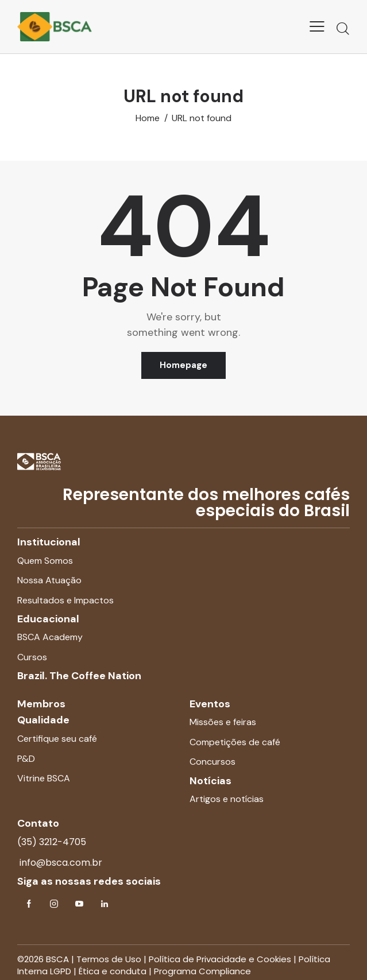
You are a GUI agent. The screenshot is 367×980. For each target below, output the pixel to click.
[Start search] (343, 28)
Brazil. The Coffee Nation (79, 676)
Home (148, 118)
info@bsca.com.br (60, 863)
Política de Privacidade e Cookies (220, 959)
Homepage (183, 365)
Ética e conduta (113, 971)
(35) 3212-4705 (52, 842)
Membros (41, 704)
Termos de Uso (109, 959)
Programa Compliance (202, 971)
